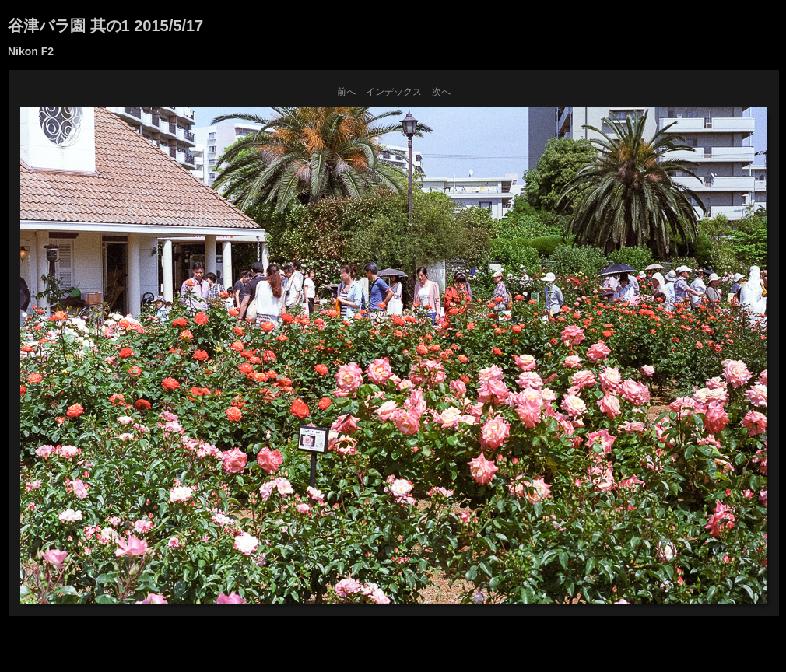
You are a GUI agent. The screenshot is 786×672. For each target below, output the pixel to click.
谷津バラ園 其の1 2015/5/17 (105, 26)
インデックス (394, 92)
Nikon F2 (31, 51)
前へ (346, 92)
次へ (441, 92)
